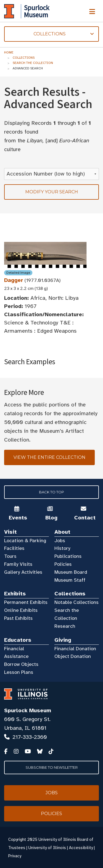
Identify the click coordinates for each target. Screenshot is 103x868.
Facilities (14, 548)
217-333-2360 (30, 737)
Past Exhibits (18, 618)
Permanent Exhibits (26, 602)
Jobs (60, 541)
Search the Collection (33, 63)
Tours (10, 556)
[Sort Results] (51, 174)
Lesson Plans (19, 672)
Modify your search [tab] (52, 192)
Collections (24, 58)
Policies (63, 564)
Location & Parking (25, 541)
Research (65, 626)
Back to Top (51, 492)
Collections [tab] (49, 34)
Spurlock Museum (28, 710)
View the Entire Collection (49, 457)
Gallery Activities (23, 572)
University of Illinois (47, 848)
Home (9, 52)
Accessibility (81, 848)
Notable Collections (76, 602)
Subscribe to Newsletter (52, 767)
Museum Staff (70, 580)
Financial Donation (75, 649)
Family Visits (18, 564)
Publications (68, 556)
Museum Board (71, 572)
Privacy (15, 856)
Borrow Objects (21, 664)
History (62, 548)
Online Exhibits (21, 610)
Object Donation (73, 656)
